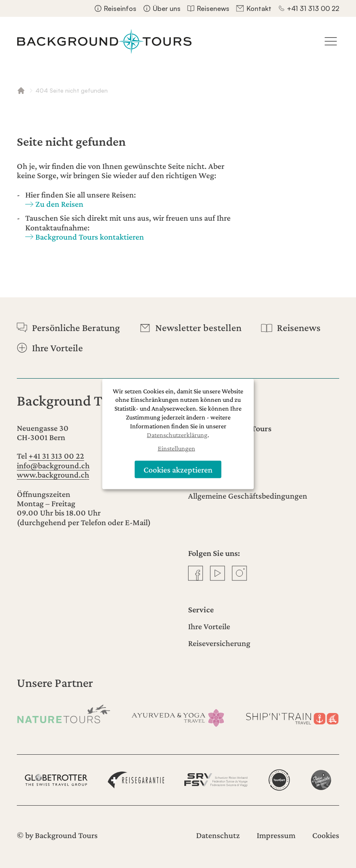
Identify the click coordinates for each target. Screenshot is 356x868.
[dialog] (178, 434)
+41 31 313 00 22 (313, 8)
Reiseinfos (120, 8)
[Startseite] (104, 41)
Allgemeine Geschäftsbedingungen (248, 496)
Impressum (276, 835)
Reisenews (213, 8)
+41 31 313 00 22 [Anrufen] (56, 456)
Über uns (167, 8)
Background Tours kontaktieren (90, 237)
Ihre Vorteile (209, 626)
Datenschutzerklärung (177, 434)
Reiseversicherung (219, 643)
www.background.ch (53, 475)
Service (201, 609)
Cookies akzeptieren (178, 469)
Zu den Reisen (59, 204)
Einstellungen (177, 448)
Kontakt (259, 8)
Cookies (326, 835)
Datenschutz (218, 835)
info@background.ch (53, 465)
